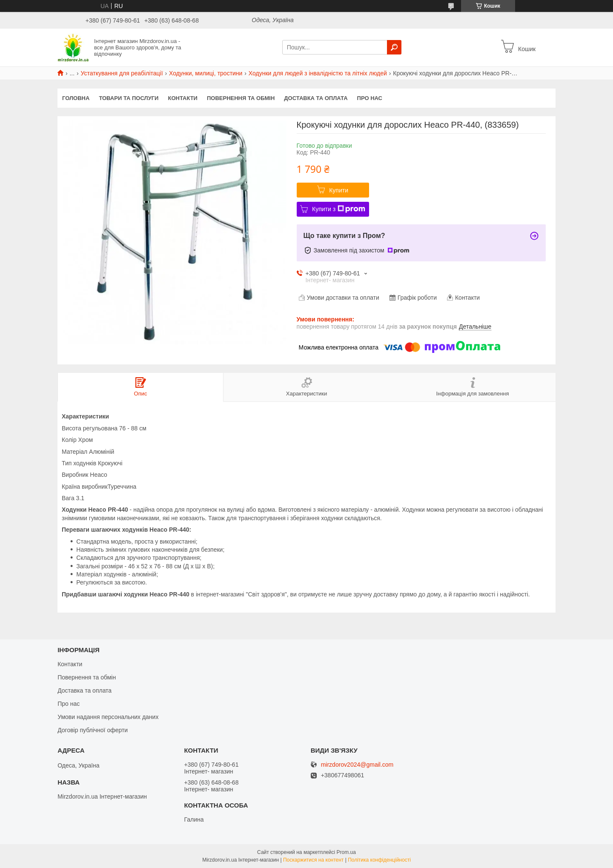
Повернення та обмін (241, 98)
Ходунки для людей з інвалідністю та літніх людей (318, 73)
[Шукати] (394, 47)
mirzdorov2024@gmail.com (357, 765)
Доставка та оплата (316, 98)
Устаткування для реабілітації (122, 73)
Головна (76, 98)
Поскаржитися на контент (313, 860)
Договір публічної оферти (93, 730)
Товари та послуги (129, 98)
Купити (339, 190)
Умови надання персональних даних (108, 717)
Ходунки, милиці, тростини (206, 73)
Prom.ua (346, 852)
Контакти (183, 98)
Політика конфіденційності (379, 860)
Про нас (370, 98)
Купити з (339, 209)
